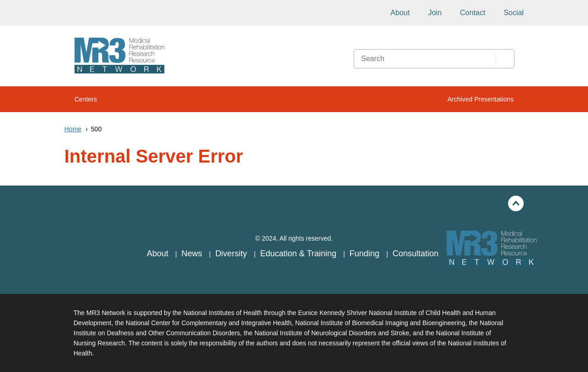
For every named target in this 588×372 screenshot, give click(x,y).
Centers (86, 99)
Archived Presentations (481, 99)
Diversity (232, 254)
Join (435, 13)
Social (514, 13)
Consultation (415, 254)
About (400, 13)
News (193, 254)
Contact (472, 13)
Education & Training (299, 254)
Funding (366, 254)
